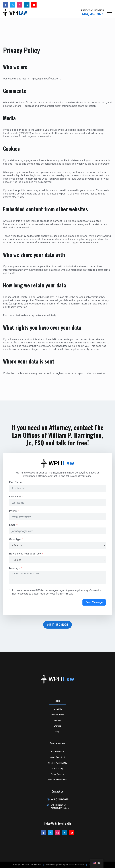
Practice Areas (57, 715)
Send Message (94, 602)
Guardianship (57, 768)
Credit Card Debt (58, 757)
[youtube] (34, 5)
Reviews (58, 720)
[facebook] (6, 5)
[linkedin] (27, 5)
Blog (57, 732)
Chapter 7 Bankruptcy (58, 763)
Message (15, 568)
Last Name (15, 497)
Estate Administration (58, 780)
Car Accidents (57, 752)
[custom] (13, 5)
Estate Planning (58, 774)
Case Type (15, 539)
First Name (15, 482)
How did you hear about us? (25, 554)
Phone (13, 511)
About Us (58, 709)
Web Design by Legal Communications (65, 865)
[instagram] (20, 5)
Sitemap (57, 726)
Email (12, 525)
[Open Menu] (109, 12)
